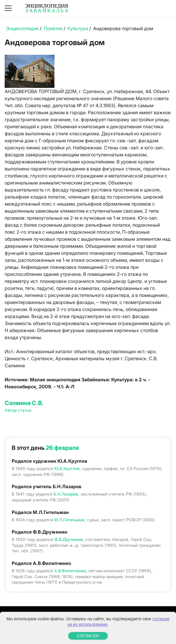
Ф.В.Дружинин (69, 539)
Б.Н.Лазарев (66, 494)
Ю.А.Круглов (67, 468)
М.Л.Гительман (69, 520)
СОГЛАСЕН (88, 636)
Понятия (53, 28)
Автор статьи (18, 410)
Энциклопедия (22, 28)
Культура (78, 28)
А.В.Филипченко (70, 571)
